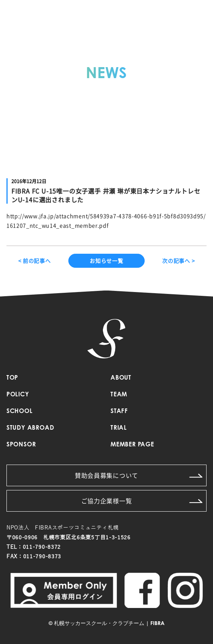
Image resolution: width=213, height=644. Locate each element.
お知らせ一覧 (106, 261)
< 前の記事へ (35, 261)
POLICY (18, 395)
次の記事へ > (178, 261)
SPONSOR (21, 445)
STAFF (119, 412)
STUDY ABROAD (30, 428)
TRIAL (119, 428)
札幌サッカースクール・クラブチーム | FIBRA (109, 624)
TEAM (119, 395)
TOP (12, 378)
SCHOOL (20, 412)
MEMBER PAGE (132, 445)
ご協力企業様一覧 (142, 501)
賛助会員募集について (139, 475)
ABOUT (121, 378)
